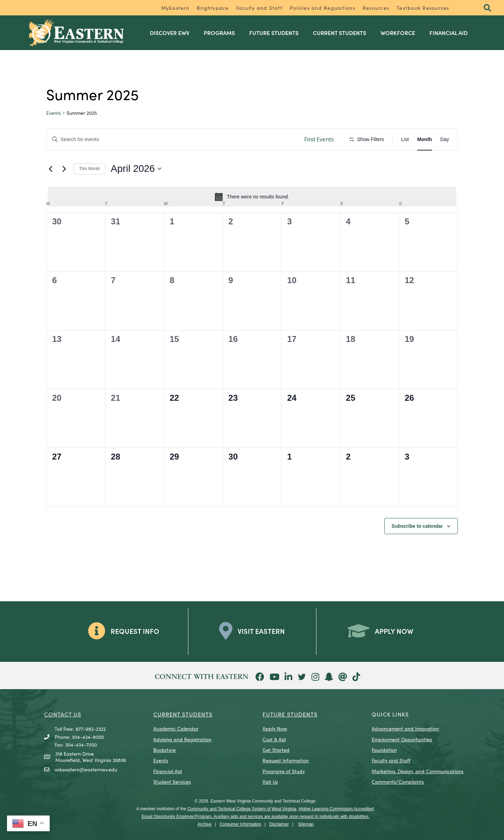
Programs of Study (284, 770)
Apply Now (275, 728)
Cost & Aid (274, 738)
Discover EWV (174, 33)
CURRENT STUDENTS (183, 714)
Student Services (172, 781)
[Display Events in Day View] (445, 139)
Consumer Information (240, 824)
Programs (224, 33)
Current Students (344, 33)
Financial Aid (453, 33)
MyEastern (175, 8)
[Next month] (64, 168)
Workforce (403, 33)
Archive (204, 824)
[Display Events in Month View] (425, 139)
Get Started (276, 749)
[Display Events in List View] (405, 139)
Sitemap (306, 824)
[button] (486, 8)
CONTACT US (63, 714)
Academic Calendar (176, 728)
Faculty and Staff (259, 8)
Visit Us (270, 781)
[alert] (252, 196)
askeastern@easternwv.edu (86, 769)
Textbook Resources (423, 8)
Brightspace (213, 8)
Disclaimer (279, 824)
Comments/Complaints (398, 781)
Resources (376, 8)
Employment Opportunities (402, 738)
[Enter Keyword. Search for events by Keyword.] (172, 139)
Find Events (319, 139)
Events (54, 113)
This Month (89, 168)
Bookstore (164, 749)
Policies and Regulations (323, 8)
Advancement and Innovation (405, 728)
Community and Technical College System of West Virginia (242, 808)
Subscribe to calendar (417, 525)
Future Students (279, 33)
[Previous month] (50, 168)
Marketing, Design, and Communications (418, 770)
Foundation (384, 749)
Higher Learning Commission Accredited (336, 808)
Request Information (286, 760)
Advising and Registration (182, 738)
